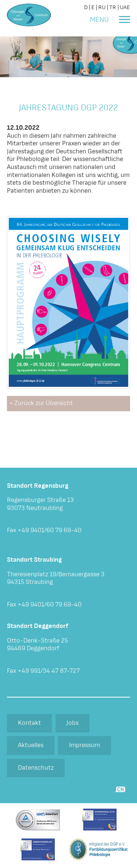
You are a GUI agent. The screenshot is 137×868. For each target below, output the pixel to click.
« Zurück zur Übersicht (41, 403)
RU (102, 7)
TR (113, 7)
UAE (125, 7)
